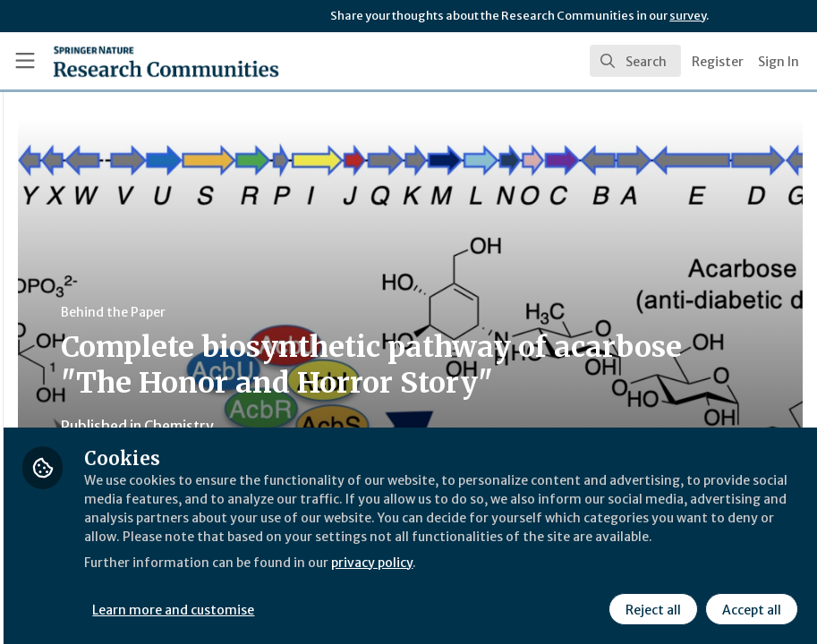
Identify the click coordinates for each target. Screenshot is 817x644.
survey (688, 16)
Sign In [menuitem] (779, 62)
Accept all (749, 607)
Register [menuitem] (718, 62)
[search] (635, 61)
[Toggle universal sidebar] (25, 61)
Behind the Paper (339, 312)
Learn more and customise (400, 607)
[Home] (132, 61)
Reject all (651, 607)
